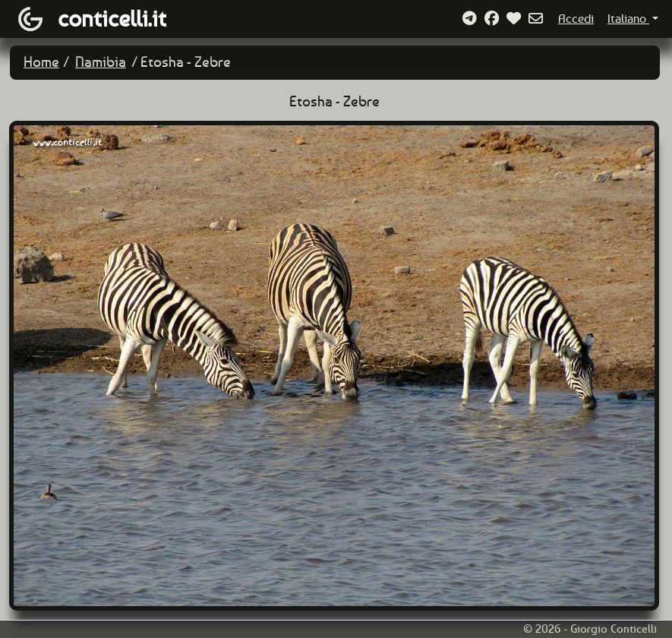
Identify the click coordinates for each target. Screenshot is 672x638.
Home (41, 62)
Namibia (101, 62)
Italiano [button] (628, 19)
